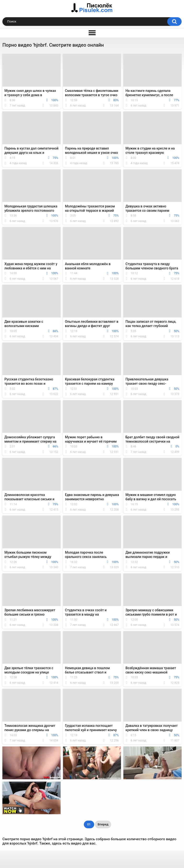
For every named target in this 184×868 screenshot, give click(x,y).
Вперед (103, 824)
